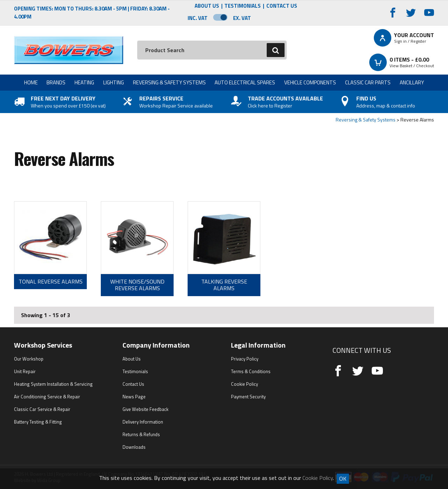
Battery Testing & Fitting (38, 422)
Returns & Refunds (141, 434)
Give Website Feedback (145, 409)
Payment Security (248, 397)
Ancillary (412, 82)
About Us (207, 6)
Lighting (114, 82)
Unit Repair (25, 371)
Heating (84, 82)
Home (31, 82)
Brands (56, 82)
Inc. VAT (198, 18)
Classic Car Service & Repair (42, 409)
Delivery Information (143, 422)
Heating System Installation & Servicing (53, 384)
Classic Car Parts (368, 82)
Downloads (134, 447)
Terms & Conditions (251, 371)
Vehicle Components (310, 82)
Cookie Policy (244, 384)
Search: (137, 41)
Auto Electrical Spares (245, 82)
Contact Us (282, 6)
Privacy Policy (245, 359)
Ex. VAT (242, 18)
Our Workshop (29, 359)
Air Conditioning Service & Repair (47, 397)
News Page (134, 397)
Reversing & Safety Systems (169, 82)
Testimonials (243, 6)
